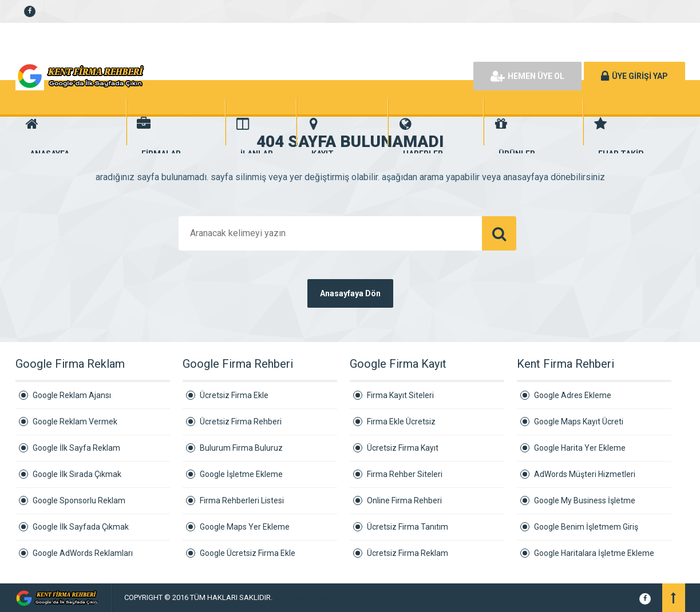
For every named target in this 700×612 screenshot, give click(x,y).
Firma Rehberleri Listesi (242, 500)
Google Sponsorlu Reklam (79, 500)
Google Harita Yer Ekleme (580, 448)
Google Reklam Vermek (75, 422)
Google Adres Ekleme (573, 395)
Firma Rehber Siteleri (405, 474)
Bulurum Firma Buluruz (241, 448)
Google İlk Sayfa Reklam (76, 448)
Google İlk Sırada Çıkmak (77, 474)
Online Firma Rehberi (404, 500)
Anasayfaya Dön (350, 293)
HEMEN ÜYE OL (527, 76)
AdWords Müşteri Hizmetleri (585, 474)
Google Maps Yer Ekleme (245, 527)
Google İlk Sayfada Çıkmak (81, 527)
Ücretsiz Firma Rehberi (241, 422)
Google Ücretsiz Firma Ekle (248, 553)
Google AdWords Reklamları (83, 553)
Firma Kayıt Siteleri (400, 395)
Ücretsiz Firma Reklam (408, 553)
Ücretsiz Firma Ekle (234, 395)
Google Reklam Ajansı (72, 395)
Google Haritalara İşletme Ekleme (594, 553)
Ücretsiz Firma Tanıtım (408, 527)
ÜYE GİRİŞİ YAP (634, 76)
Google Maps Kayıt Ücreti (579, 422)
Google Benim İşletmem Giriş (586, 527)
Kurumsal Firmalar (304, 597)
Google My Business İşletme (585, 500)
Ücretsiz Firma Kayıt (403, 448)
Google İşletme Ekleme (241, 474)
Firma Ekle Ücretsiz (401, 422)
